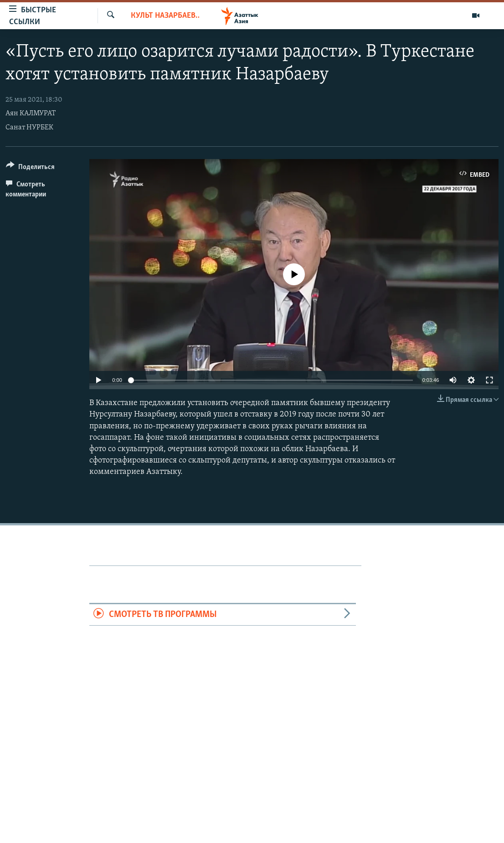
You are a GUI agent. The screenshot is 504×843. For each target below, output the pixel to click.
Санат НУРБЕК (29, 128)
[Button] (30, 168)
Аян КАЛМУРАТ (31, 113)
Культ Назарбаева (165, 16)
